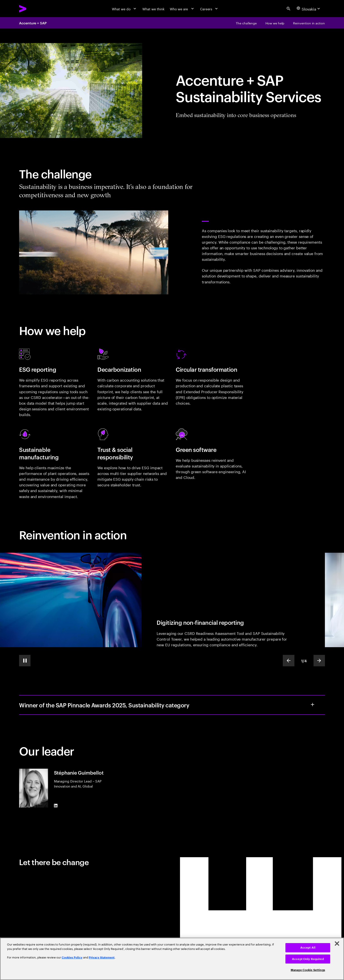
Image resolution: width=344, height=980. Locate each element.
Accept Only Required (308, 959)
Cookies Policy (72, 957)
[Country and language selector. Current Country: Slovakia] (309, 9)
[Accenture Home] (34, 9)
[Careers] (210, 9)
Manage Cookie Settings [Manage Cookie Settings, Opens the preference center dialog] (308, 970)
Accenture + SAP (33, 23)
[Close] (337, 944)
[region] (172, 959)
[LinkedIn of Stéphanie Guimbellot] (56, 806)
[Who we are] (182, 9)
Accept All (308, 948)
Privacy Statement (102, 957)
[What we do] (125, 9)
